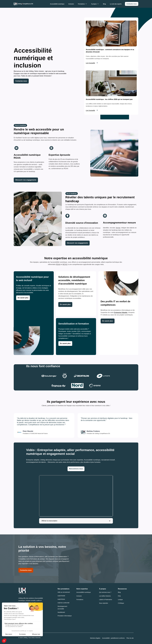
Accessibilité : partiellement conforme (113, 638)
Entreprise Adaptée (121, 312)
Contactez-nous (26, 570)
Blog (104, 4)
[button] (83, 4)
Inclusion (71, 4)
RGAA (58, 264)
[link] (132, 4)
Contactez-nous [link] (21, 81)
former (118, 228)
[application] (76, 496)
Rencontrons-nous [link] (76, 469)
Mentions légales (95, 638)
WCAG (65, 264)
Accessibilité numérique (57, 4)
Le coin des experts (116, 4)
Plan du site (130, 638)
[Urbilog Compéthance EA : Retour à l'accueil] (23, 4)
